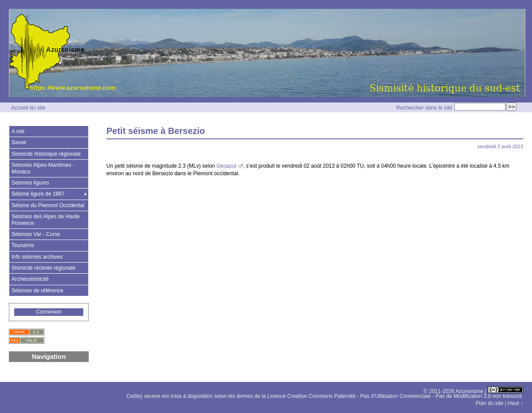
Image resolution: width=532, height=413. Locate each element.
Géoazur (227, 166)
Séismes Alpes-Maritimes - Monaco (43, 168)
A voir (18, 131)
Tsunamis (23, 245)
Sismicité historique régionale (46, 154)
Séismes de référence (37, 291)
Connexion (49, 312)
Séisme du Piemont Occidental (48, 205)
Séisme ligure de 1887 (38, 194)
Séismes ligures (30, 183)
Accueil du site (28, 108)
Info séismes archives (37, 257)
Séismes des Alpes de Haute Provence (45, 220)
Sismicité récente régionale (43, 268)
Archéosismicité (30, 279)
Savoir (19, 142)
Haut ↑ (515, 403)
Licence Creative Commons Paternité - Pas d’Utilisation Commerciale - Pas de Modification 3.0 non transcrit (395, 396)
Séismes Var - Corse (36, 234)
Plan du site (490, 403)
